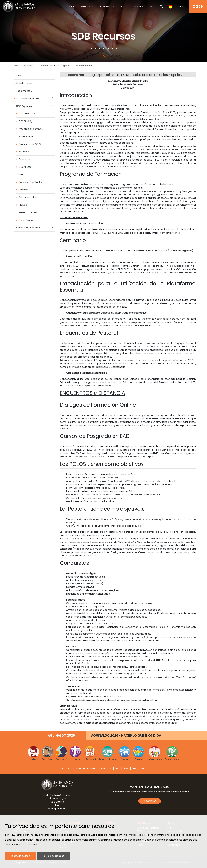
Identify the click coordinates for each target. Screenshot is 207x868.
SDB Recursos (45, 66)
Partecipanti (26, 136)
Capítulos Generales (28, 98)
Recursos (139, 7)
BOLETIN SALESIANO (86, 768)
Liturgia (23, 205)
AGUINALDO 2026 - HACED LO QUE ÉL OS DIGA (126, 735)
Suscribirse (150, 801)
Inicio (72, 7)
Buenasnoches (84, 66)
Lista (19, 76)
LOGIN (181, 7)
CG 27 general (64, 66)
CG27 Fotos (25, 167)
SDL (70, 768)
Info (152, 7)
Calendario (25, 159)
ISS (118, 768)
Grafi (21, 174)
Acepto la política (20, 856)
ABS (126, 768)
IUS (134, 768)
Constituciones (25, 83)
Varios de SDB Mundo (28, 228)
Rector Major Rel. (28, 197)
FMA (143, 768)
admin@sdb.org (57, 809)
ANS (61, 768)
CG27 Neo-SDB (27, 114)
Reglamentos (24, 91)
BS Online (106, 768)
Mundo (124, 7)
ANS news (24, 152)
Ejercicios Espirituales (31, 182)
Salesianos (87, 7)
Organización (107, 7)
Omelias (23, 190)
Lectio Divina (26, 220)
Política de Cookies (54, 856)
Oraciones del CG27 (30, 144)
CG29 (198, 7)
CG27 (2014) (25, 121)
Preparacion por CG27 (31, 129)
